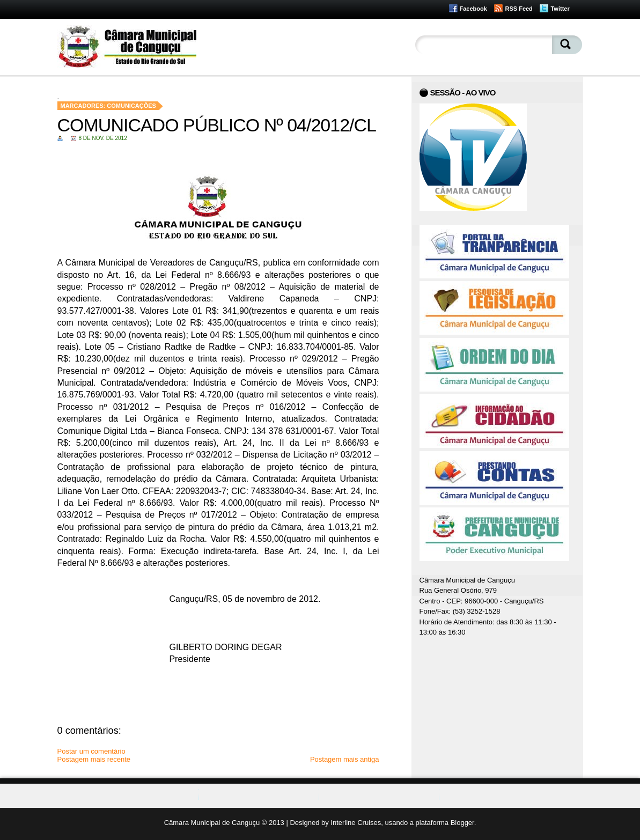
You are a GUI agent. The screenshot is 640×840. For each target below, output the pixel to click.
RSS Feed (518, 9)
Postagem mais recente (94, 759)
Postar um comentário (91, 751)
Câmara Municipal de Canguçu (212, 823)
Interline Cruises (356, 823)
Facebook (473, 9)
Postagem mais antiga (345, 759)
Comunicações (131, 106)
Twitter (560, 9)
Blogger (462, 823)
